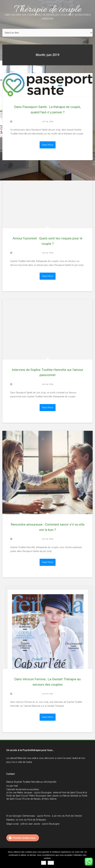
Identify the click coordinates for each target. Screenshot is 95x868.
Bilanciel (22, 758)
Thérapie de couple (47, 12)
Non (51, 863)
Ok (44, 863)
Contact (10, 774)
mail (16, 786)
